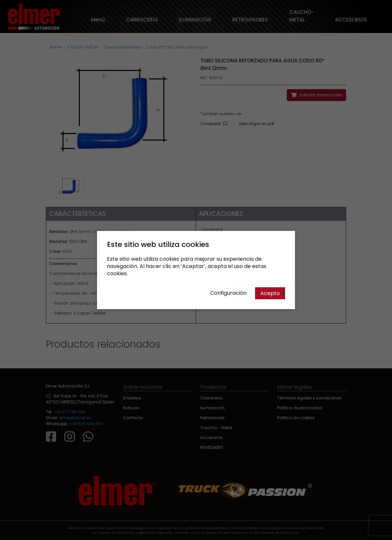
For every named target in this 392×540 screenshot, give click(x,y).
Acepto (270, 293)
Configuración (228, 293)
